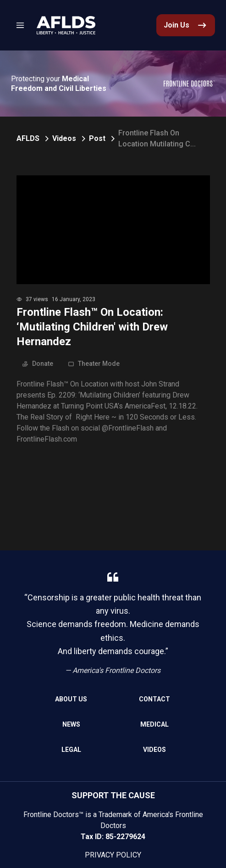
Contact (154, 699)
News (71, 724)
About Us (71, 699)
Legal (71, 750)
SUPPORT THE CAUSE (113, 795)
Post (97, 138)
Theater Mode (94, 364)
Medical (154, 724)
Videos (64, 138)
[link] (66, 25)
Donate (38, 364)
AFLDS (28, 138)
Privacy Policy (113, 855)
